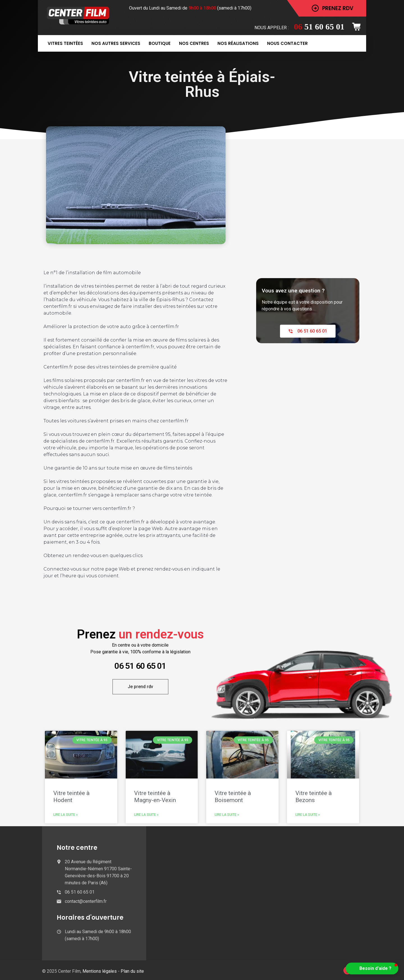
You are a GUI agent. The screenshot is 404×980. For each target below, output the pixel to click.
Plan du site (132, 971)
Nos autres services (116, 43)
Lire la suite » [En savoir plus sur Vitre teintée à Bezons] (308, 815)
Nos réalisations (238, 43)
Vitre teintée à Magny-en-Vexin (155, 797)
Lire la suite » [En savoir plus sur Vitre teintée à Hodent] (66, 815)
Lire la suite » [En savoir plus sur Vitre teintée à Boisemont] (227, 815)
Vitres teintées (65, 43)
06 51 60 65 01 (140, 666)
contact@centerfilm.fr (86, 901)
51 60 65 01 (319, 27)
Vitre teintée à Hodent (71, 797)
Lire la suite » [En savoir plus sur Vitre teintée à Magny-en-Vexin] (146, 815)
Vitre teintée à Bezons (314, 797)
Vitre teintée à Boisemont (233, 797)
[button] (372, 968)
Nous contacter (287, 43)
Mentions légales (100, 971)
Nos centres (194, 43)
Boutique (160, 43)
